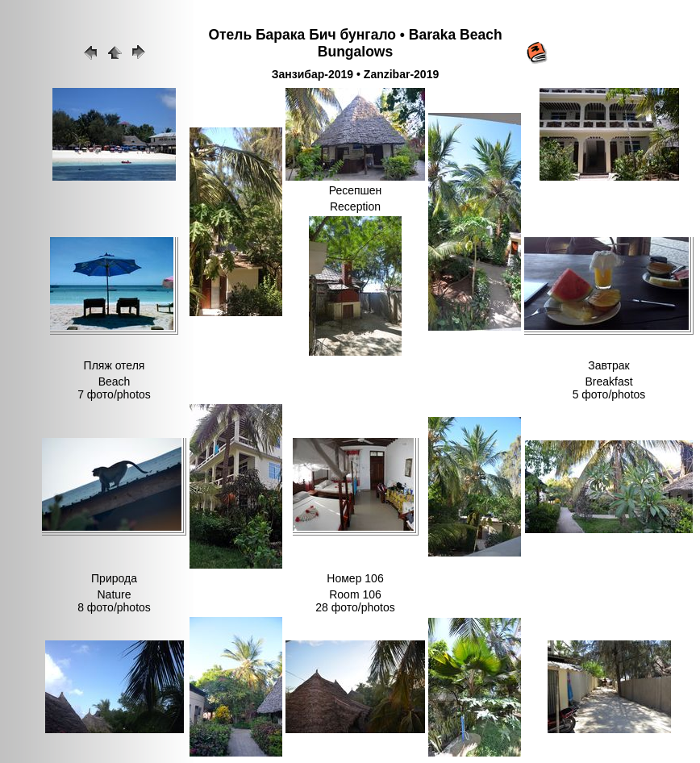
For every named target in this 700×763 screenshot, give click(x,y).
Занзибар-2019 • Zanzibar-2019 (355, 74)
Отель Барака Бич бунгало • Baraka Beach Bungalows (355, 43)
